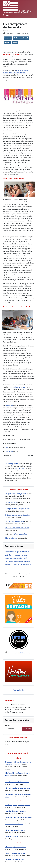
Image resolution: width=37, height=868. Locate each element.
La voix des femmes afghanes (15, 860)
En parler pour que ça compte (15, 853)
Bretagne (7, 43)
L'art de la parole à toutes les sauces (17, 782)
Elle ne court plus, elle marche (15, 830)
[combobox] (14, 729)
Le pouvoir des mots (12, 837)
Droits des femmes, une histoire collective (18, 515)
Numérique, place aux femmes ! (16, 558)
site (7, 447)
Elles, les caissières (11, 538)
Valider (7, 725)
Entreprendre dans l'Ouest (17, 387)
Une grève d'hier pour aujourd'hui (15, 494)
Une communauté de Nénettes (14, 521)
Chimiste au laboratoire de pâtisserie (18, 561)
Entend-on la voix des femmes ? (16, 811)
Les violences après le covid (14, 824)
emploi (15, 43)
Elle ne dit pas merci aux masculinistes (17, 528)
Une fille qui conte (11, 502)
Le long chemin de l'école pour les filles (17, 509)
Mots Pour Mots (20, 468)
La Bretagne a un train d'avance (16, 555)
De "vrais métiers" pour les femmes (17, 552)
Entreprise (8, 38)
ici (10, 744)
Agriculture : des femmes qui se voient (18, 565)
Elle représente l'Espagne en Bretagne (18, 788)
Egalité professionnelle (21, 38)
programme (9, 405)
